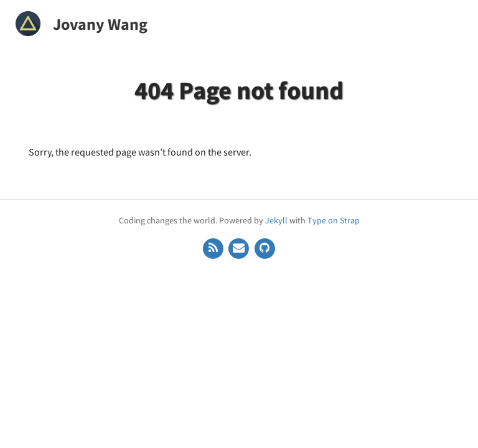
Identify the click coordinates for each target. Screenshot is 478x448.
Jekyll (276, 220)
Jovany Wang (100, 24)
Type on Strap (334, 220)
